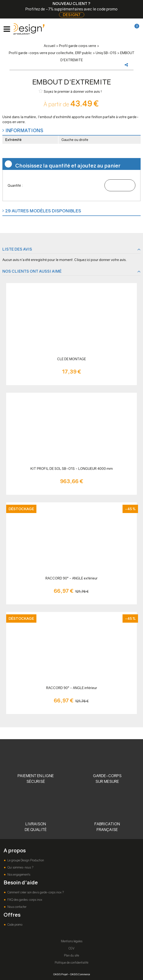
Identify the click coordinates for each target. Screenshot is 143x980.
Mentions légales (72, 941)
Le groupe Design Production (25, 860)
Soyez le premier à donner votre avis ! (70, 91)
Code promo (15, 925)
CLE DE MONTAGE (71, 359)
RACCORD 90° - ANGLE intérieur (72, 688)
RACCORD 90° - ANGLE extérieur (71, 578)
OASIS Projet (60, 974)
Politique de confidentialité (71, 963)
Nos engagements (18, 875)
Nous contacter (17, 907)
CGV (71, 948)
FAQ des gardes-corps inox (24, 900)
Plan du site (71, 955)
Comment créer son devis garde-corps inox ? (35, 892)
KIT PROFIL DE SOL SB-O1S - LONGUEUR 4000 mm (72, 469)
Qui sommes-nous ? (20, 867)
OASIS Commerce (80, 974)
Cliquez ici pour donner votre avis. (101, 260)
